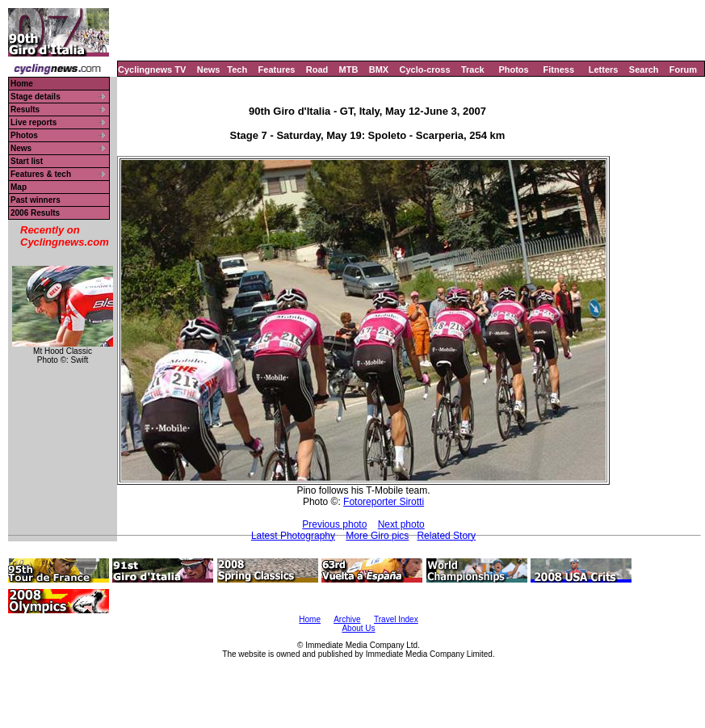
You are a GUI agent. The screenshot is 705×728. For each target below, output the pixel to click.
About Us (358, 628)
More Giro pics (377, 536)
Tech (237, 69)
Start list (27, 161)
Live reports (34, 122)
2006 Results (35, 213)
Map (19, 187)
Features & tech (41, 174)
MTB (349, 69)
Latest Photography (293, 536)
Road (317, 69)
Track (473, 69)
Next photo (401, 524)
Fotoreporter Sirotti (384, 502)
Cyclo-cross (425, 69)
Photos (513, 69)
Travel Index (396, 619)
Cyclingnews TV (152, 69)
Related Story (446, 536)
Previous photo (334, 524)
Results (25, 109)
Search (644, 69)
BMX (379, 69)
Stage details (36, 97)
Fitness (558, 69)
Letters (604, 69)
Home (22, 84)
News (209, 69)
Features (277, 69)
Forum (683, 69)
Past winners (36, 200)
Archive (347, 619)
